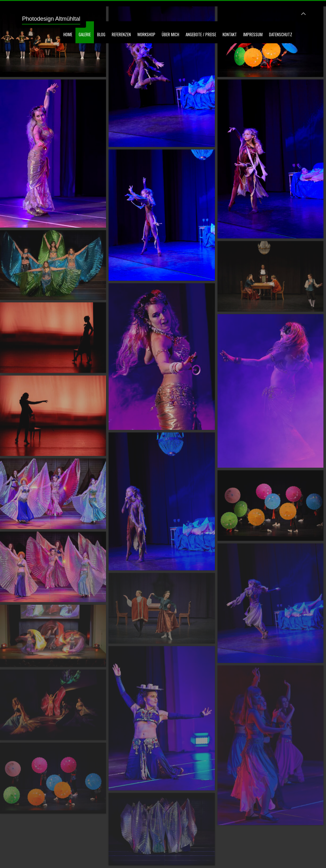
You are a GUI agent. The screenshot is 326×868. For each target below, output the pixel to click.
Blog (101, 34)
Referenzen (121, 34)
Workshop (146, 34)
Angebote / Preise (201, 34)
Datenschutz (281, 34)
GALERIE (85, 34)
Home (68, 34)
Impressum (253, 34)
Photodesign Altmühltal (51, 19)
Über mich (170, 34)
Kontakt (230, 34)
